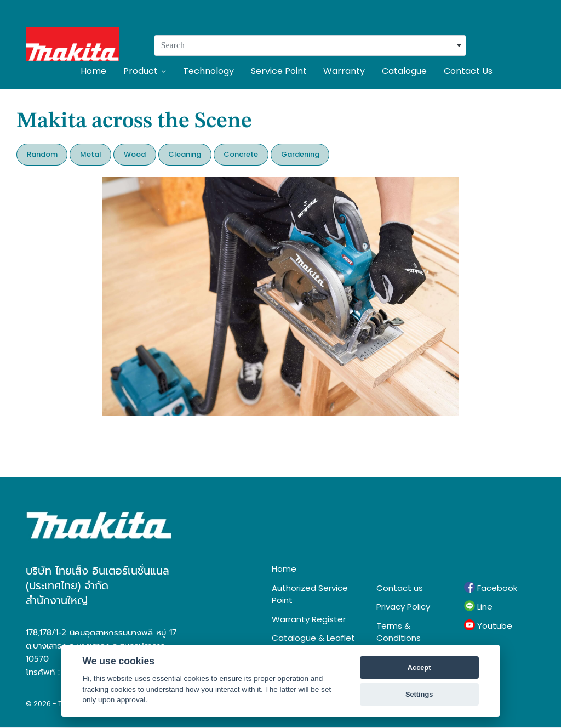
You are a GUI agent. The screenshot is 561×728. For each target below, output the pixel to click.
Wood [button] (135, 154)
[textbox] (310, 46)
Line (478, 606)
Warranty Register (309, 619)
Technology (208, 71)
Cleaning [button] (185, 154)
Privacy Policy (403, 607)
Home (93, 71)
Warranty (344, 71)
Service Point (279, 71)
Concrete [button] (241, 154)
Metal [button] (91, 154)
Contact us (400, 588)
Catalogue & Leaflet (313, 638)
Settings (419, 694)
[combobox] (310, 46)
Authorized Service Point (310, 594)
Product (145, 71)
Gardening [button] (300, 154)
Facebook (491, 588)
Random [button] (42, 154)
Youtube (488, 625)
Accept (419, 667)
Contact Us (468, 71)
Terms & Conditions (399, 632)
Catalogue (404, 71)
